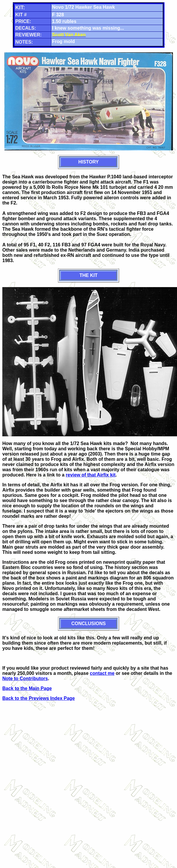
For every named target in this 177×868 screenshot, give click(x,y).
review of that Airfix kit (91, 475)
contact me (102, 673)
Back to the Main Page (27, 688)
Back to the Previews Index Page (39, 698)
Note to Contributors (25, 678)
